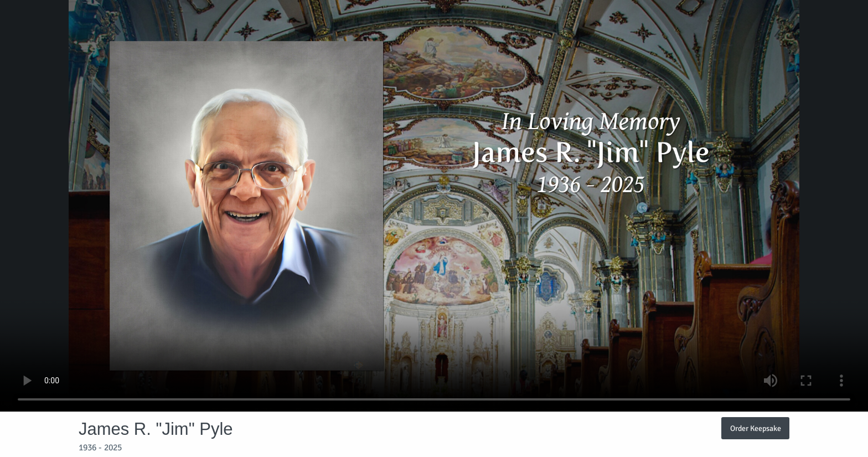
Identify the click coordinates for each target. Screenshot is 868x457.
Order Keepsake (756, 428)
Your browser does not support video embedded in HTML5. (434, 206)
